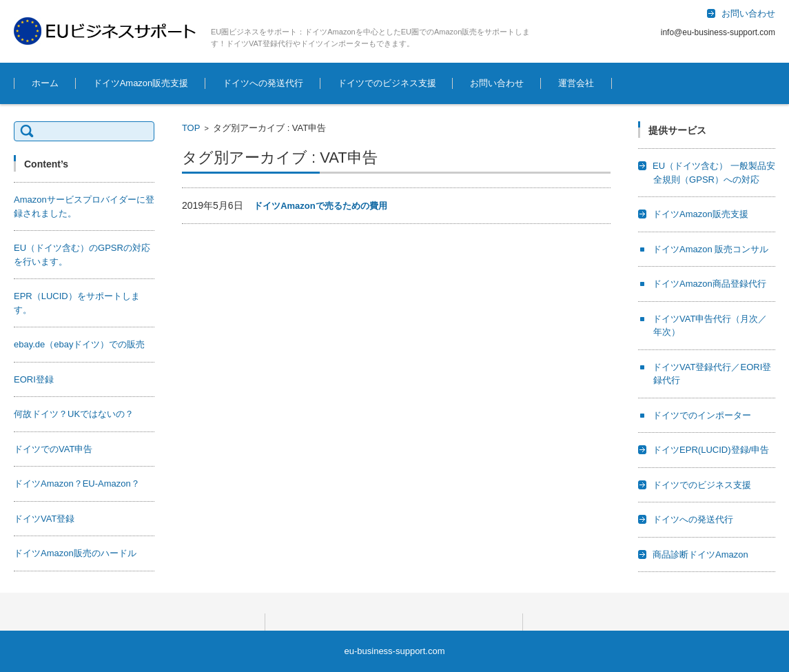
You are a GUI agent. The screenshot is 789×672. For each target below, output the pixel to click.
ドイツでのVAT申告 (53, 449)
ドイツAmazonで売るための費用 (320, 206)
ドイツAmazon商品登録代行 (709, 284)
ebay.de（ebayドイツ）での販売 (80, 344)
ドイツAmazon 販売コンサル (710, 249)
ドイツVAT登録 (44, 519)
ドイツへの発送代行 (263, 83)
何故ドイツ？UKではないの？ (74, 414)
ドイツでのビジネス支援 (387, 83)
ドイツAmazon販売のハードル (75, 553)
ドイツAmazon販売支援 (141, 83)
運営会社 (576, 83)
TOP (191, 128)
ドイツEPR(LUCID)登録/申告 (711, 450)
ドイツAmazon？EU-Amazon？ (77, 483)
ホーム (45, 83)
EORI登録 (34, 379)
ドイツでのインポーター (702, 415)
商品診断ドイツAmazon (700, 554)
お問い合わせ (497, 83)
